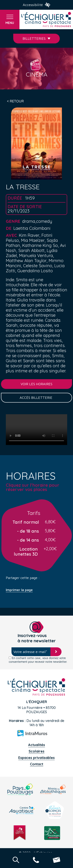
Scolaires (36, 751)
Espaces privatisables (36, 758)
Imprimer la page (19, 590)
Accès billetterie (36, 398)
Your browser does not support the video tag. (36, 430)
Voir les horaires (36, 384)
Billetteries (36, 38)
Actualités (37, 745)
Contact (37, 764)
